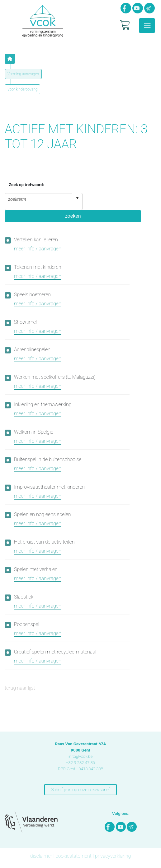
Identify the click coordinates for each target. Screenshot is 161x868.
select (77, 198)
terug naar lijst (20, 688)
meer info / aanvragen (38, 249)
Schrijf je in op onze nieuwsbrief (80, 790)
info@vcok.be (81, 756)
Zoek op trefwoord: (26, 185)
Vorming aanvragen (23, 74)
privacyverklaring (113, 856)
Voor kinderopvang (22, 89)
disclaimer (41, 856)
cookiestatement (73, 856)
